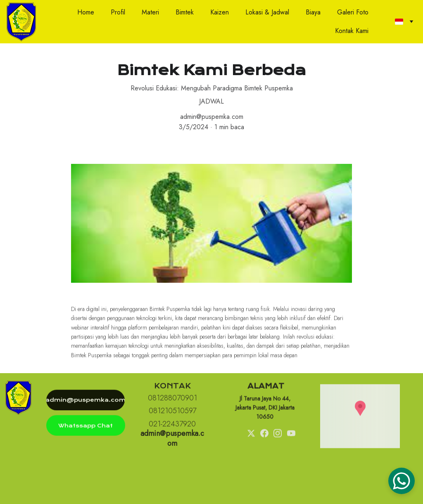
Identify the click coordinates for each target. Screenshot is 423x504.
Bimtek (185, 12)
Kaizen (220, 12)
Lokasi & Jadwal (267, 12)
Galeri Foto (353, 12)
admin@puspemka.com (86, 401)
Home (86, 12)
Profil (118, 12)
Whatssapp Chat (86, 427)
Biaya (313, 12)
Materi (150, 12)
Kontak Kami (352, 31)
